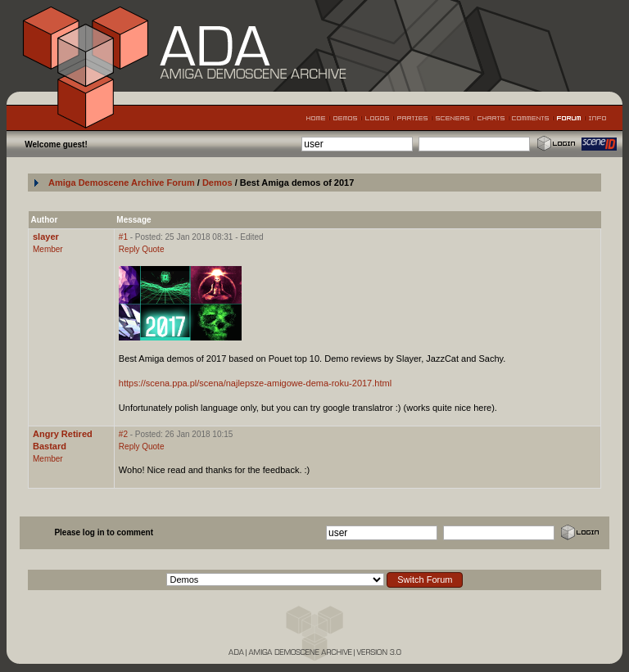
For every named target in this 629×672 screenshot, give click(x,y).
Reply (129, 249)
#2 (123, 434)
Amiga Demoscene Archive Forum (122, 183)
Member (48, 249)
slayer (46, 237)
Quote (153, 249)
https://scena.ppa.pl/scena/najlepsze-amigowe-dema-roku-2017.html (255, 383)
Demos (219, 183)
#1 (123, 237)
